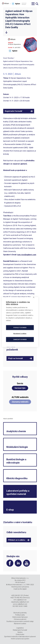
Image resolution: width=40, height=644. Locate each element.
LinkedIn (18, 563)
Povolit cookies (20, 328)
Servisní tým (20, 388)
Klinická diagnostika (17, 478)
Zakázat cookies (20, 339)
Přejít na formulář (15, 358)
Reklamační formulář (20, 630)
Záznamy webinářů (20, 402)
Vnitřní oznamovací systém (20, 639)
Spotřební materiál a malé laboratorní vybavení (20, 637)
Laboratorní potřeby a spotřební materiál (18, 492)
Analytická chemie (16, 431)
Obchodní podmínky (20, 613)
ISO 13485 (24, 606)
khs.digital (23, 589)
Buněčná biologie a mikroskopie (16, 461)
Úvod (5, 58)
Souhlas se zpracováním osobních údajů (20, 621)
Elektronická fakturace (20, 617)
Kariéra (20, 632)
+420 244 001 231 (17, 595)
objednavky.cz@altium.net (20, 602)
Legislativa (20, 628)
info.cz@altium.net (20, 600)
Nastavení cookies (20, 624)
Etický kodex (20, 634)
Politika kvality (20, 615)
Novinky (11, 58)
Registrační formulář (13, 111)
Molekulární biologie (17, 447)
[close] (34, 297)
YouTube (27, 563)
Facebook (10, 563)
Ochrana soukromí (20, 619)
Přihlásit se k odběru (17, 540)
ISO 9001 (16, 606)
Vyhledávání (37, 4)
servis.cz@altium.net (20, 604)
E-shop (10, 510)
